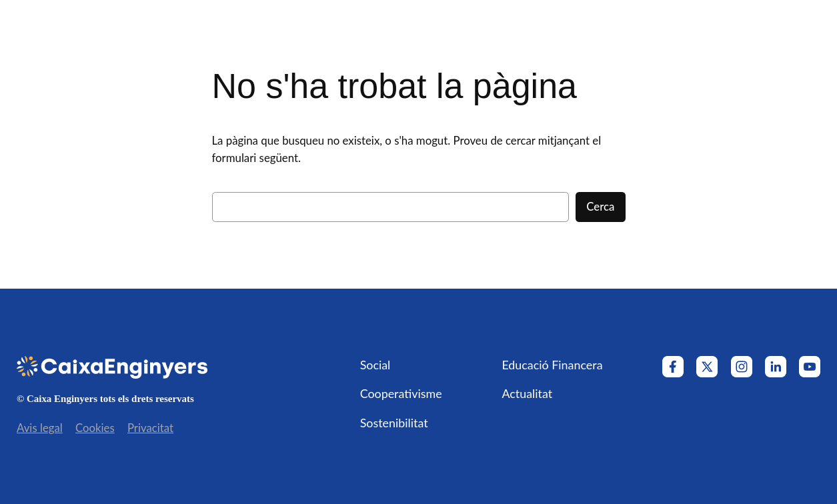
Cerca (600, 206)
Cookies (95, 428)
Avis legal (40, 428)
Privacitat (150, 428)
